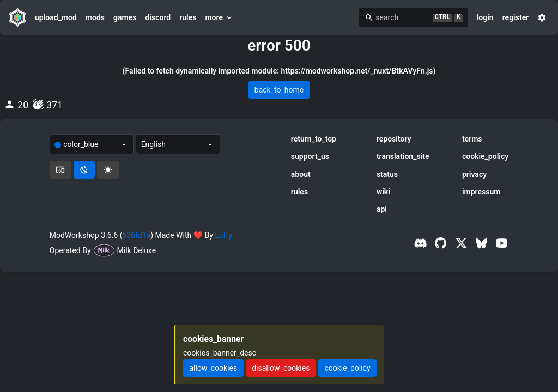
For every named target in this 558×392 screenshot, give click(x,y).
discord (158, 17)
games (125, 17)
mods (95, 17)
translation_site (403, 156)
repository (394, 139)
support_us (310, 156)
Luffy (223, 235)
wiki (383, 192)
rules (188, 17)
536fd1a (136, 235)
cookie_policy (485, 156)
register (516, 17)
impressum (481, 192)
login (485, 17)
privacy (474, 174)
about (301, 174)
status (387, 174)
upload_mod (56, 17)
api (382, 209)
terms (472, 139)
